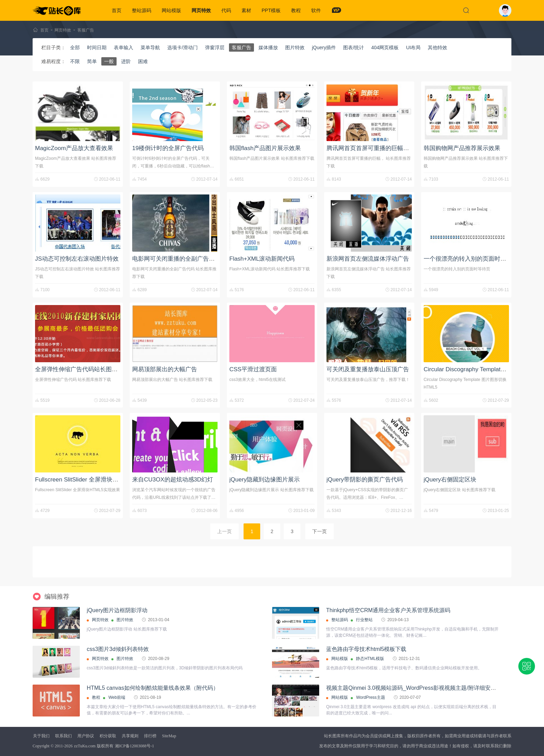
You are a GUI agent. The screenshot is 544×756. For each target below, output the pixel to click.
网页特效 (201, 10)
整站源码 (142, 10)
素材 (246, 10)
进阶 (126, 61)
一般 (109, 61)
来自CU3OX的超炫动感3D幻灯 (173, 480)
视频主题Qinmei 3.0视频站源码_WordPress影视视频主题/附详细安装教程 (417, 688)
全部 (75, 47)
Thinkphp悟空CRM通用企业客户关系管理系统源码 (388, 610)
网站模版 (171, 10)
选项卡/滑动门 (182, 47)
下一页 (320, 531)
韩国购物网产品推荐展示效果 (462, 148)
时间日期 (97, 47)
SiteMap (169, 736)
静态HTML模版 (370, 659)
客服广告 (86, 30)
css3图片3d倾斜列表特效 (118, 649)
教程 (296, 10)
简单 (92, 61)
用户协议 (86, 736)
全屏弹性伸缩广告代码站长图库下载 (82, 369)
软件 (316, 10)
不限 (75, 61)
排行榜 (150, 736)
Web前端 (117, 697)
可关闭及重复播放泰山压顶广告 (368, 369)
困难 (143, 61)
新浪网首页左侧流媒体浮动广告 (368, 259)
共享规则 (130, 736)
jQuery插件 (324, 47)
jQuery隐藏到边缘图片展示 (265, 480)
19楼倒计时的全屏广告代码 (168, 148)
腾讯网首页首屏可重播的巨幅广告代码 (377, 148)
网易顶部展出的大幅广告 (165, 369)
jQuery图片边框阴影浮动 (117, 610)
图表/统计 (354, 47)
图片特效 (295, 47)
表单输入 (124, 47)
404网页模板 (385, 47)
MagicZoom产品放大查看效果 (74, 148)
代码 (226, 10)
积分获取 (108, 736)
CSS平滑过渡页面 (253, 369)
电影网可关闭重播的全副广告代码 (176, 259)
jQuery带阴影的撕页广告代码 (365, 480)
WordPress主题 (370, 697)
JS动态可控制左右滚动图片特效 (77, 259)
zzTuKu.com (85, 746)
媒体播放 (268, 47)
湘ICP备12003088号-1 (134, 746)
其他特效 (437, 47)
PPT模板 (271, 10)
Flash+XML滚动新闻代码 (262, 259)
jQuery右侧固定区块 (450, 480)
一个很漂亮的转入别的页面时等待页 (471, 259)
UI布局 (413, 47)
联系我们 (63, 736)
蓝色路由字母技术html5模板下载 (366, 649)
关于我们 (41, 736)
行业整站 (364, 620)
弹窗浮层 (215, 47)
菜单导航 (150, 47)
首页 (117, 10)
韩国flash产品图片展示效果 (265, 148)
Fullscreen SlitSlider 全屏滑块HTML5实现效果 (95, 480)
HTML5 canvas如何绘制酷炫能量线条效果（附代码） (153, 688)
